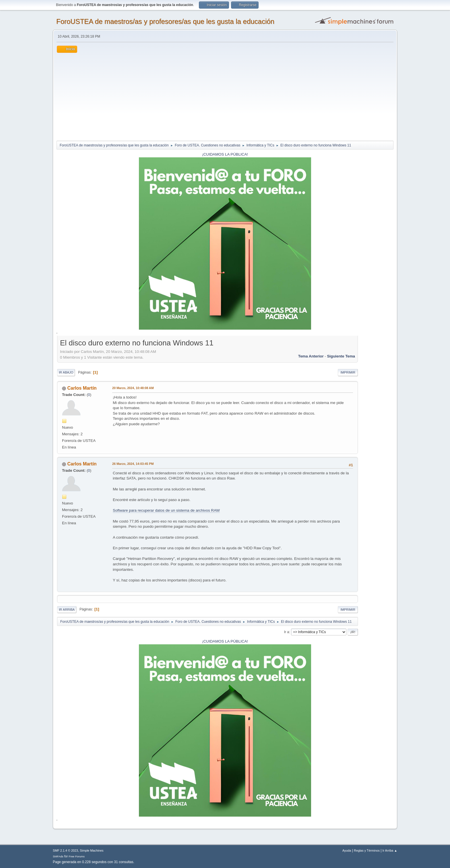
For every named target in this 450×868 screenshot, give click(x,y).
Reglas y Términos (367, 850)
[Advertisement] (225, 96)
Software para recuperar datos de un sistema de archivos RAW (166, 510)
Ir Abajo (66, 372)
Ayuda (347, 850)
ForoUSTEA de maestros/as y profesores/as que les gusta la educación (165, 21)
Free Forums (77, 856)
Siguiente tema (341, 356)
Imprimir (348, 372)
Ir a (287, 632)
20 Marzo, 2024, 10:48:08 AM (133, 388)
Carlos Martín (82, 388)
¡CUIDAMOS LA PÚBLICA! (225, 154)
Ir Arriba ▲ (390, 850)
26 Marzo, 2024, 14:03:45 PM (133, 464)
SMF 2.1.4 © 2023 (65, 850)
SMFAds (58, 856)
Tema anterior (311, 356)
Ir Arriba (67, 610)
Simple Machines (92, 850)
